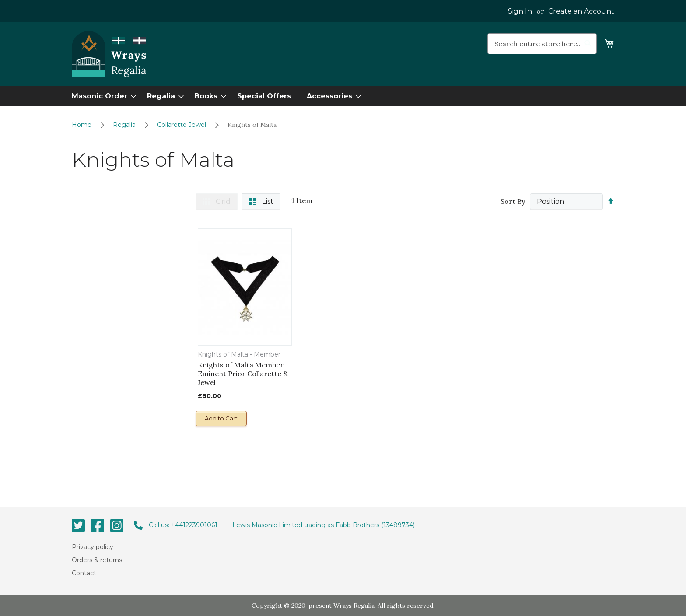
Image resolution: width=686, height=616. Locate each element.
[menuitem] (101, 96)
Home (82, 125)
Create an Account (581, 11)
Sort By (513, 201)
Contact (84, 573)
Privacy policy (93, 546)
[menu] (343, 96)
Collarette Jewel (182, 125)
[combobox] (542, 44)
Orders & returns (97, 560)
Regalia (125, 125)
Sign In (520, 11)
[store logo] (109, 54)
